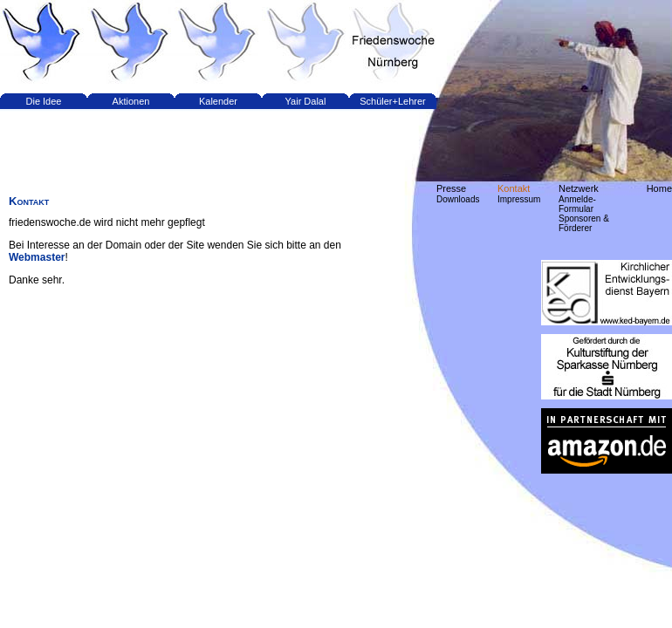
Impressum (519, 199)
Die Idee (44, 101)
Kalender (218, 101)
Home (659, 188)
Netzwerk (579, 188)
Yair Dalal (306, 101)
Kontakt (514, 188)
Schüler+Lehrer (393, 101)
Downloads (458, 199)
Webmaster (37, 257)
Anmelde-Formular (577, 204)
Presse (451, 188)
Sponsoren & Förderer (584, 223)
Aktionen (131, 101)
